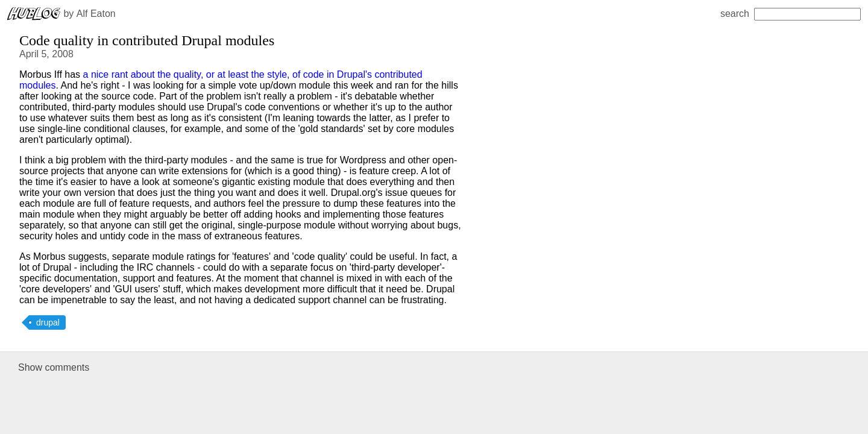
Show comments (54, 367)
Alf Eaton (96, 14)
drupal (48, 322)
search (791, 14)
